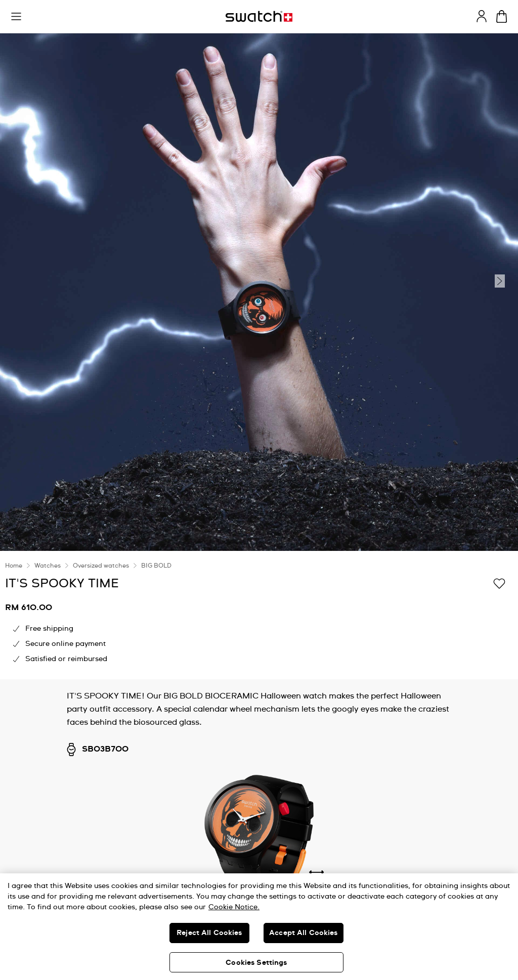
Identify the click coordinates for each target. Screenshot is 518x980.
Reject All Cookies (209, 933)
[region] (259, 927)
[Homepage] (259, 16)
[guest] (482, 16)
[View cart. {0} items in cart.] (502, 16)
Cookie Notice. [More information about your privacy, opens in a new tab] (234, 907)
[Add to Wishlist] (499, 583)
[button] (16, 17)
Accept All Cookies (304, 933)
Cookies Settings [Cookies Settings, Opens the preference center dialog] (256, 963)
